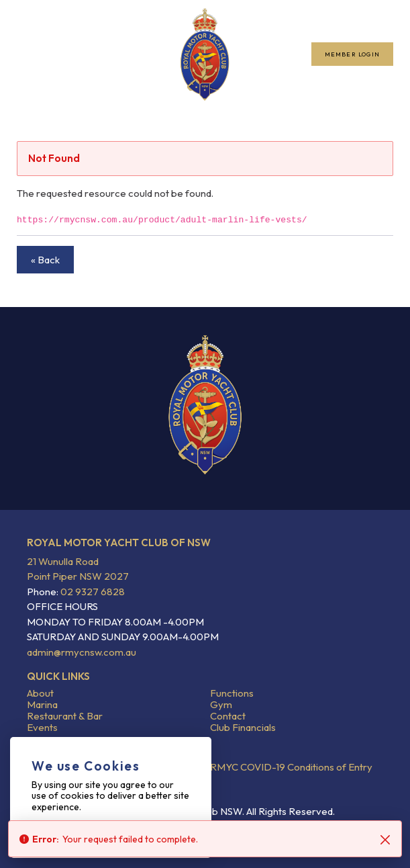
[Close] (385, 840)
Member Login (352, 54)
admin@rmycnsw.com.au (82, 652)
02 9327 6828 (92, 592)
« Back (45, 260)
